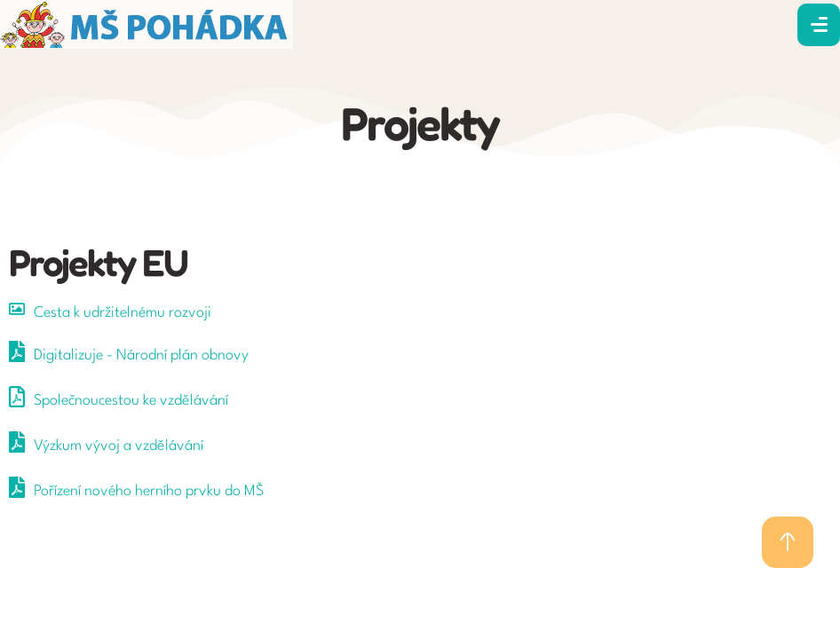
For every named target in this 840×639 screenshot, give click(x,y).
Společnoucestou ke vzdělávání (131, 401)
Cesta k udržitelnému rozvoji (123, 313)
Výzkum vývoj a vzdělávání (119, 446)
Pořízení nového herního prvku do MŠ (149, 491)
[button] (788, 542)
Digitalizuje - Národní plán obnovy (141, 355)
